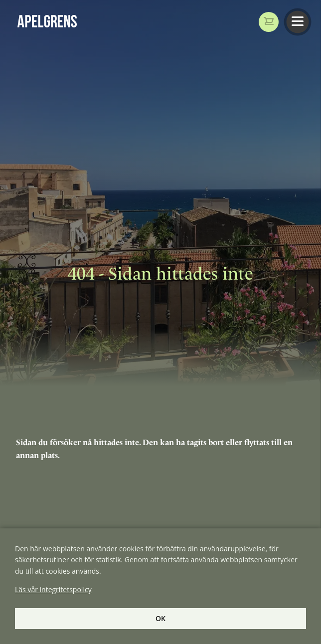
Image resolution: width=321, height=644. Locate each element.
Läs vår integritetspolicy (53, 589)
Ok (160, 618)
